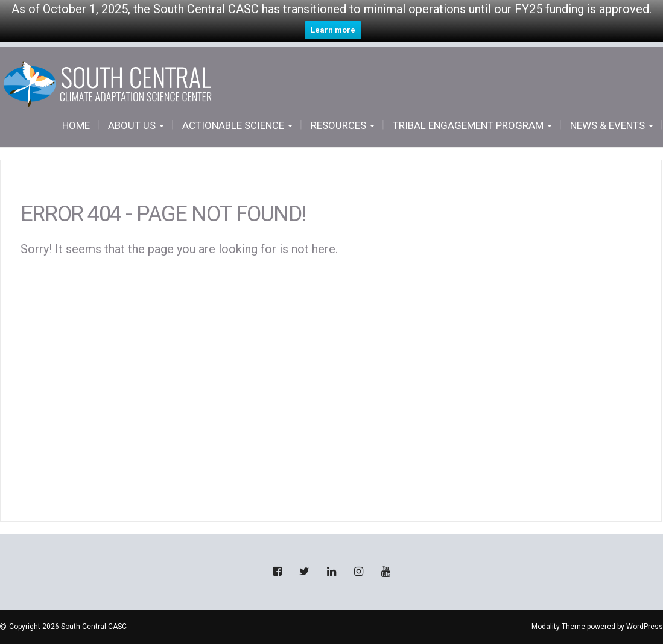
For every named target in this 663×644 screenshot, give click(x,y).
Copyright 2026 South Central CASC (68, 627)
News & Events (612, 125)
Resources (343, 125)
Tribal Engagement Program (472, 125)
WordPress (645, 627)
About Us (136, 125)
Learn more (333, 30)
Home (76, 125)
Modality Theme (558, 627)
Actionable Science (237, 125)
